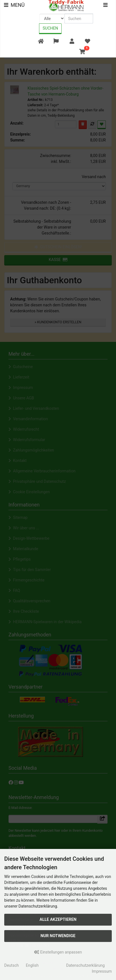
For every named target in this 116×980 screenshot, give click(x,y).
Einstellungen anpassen (58, 952)
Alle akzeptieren (58, 920)
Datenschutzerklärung (85, 965)
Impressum (102, 971)
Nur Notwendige (58, 936)
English (32, 965)
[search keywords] (79, 18)
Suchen (50, 28)
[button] (56, 42)
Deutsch (11, 965)
